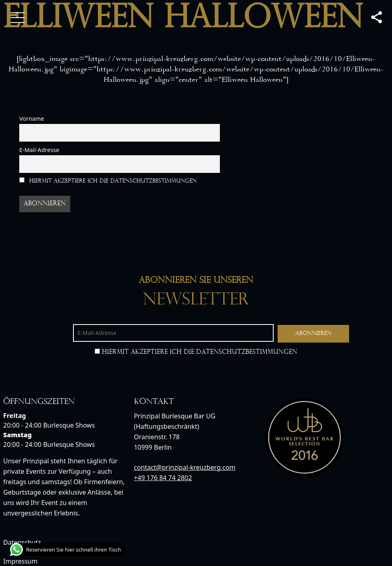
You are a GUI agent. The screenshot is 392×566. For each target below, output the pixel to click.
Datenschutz (22, 542)
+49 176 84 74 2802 (163, 478)
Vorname (32, 119)
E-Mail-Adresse (39, 150)
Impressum (20, 561)
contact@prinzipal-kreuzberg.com (185, 467)
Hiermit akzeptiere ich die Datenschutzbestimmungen (108, 181)
